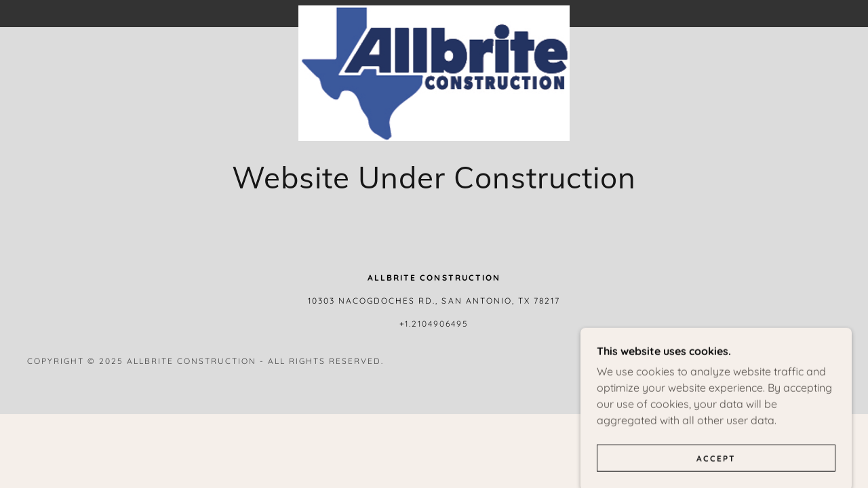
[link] (434, 11)
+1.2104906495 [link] (434, 324)
